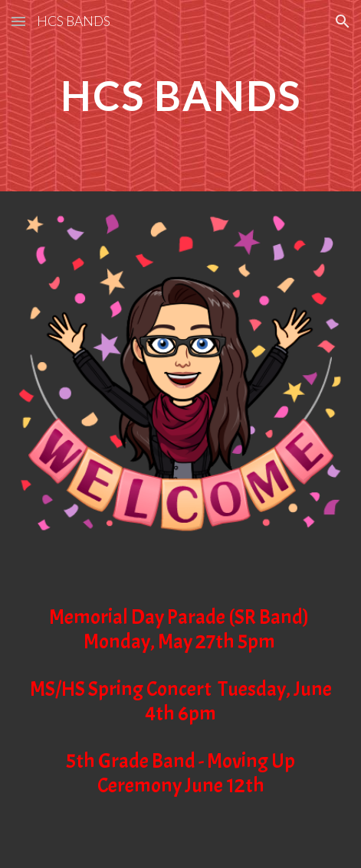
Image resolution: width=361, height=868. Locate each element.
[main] (180, 95)
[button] (18, 21)
